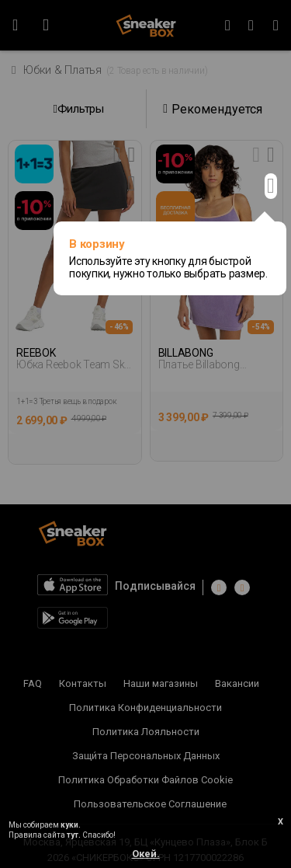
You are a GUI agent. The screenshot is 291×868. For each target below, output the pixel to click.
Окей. (146, 854)
